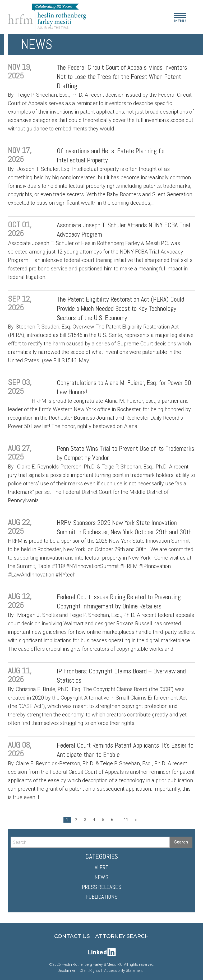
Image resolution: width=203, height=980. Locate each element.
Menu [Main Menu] (180, 19)
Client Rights (90, 970)
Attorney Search (122, 936)
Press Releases (102, 887)
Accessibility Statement (123, 970)
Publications (102, 897)
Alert (101, 867)
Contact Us (72, 936)
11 (126, 820)
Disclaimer (66, 970)
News (101, 877)
